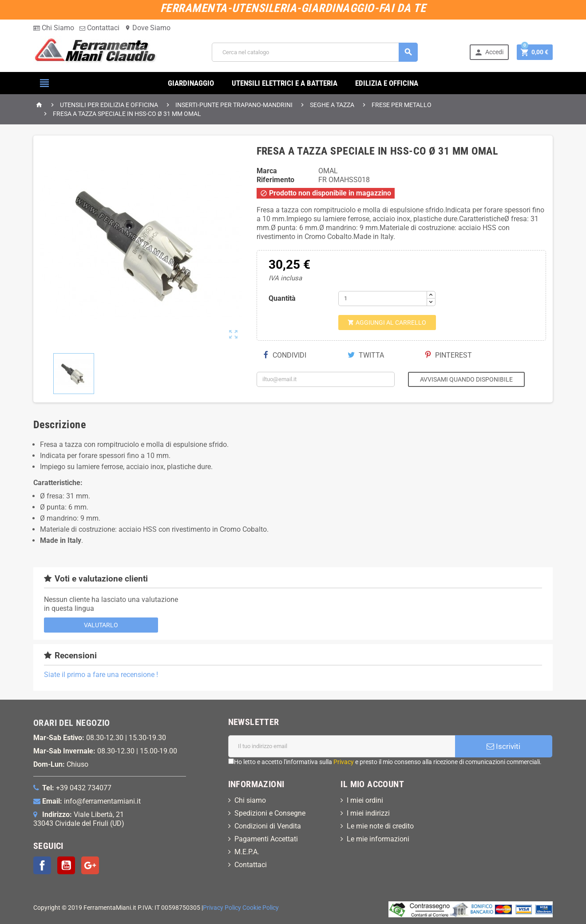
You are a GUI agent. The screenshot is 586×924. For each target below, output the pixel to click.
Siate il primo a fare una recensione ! (101, 675)
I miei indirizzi (368, 813)
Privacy (344, 762)
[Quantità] (383, 299)
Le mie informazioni (378, 839)
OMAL (328, 171)
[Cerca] (315, 52)
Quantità (282, 298)
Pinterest (449, 355)
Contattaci (99, 28)
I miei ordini (365, 800)
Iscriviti (503, 746)
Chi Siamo (54, 28)
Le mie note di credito (380, 826)
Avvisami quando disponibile (466, 379)
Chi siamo (250, 800)
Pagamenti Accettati (266, 839)
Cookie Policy (261, 908)
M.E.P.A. (247, 852)
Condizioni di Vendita (268, 826)
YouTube (66, 865)
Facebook (42, 865)
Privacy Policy (222, 908)
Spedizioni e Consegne (270, 813)
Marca (267, 171)
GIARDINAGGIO (191, 83)
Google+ (90, 865)
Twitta (366, 355)
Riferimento (275, 180)
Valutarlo (101, 625)
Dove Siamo (148, 28)
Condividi (285, 355)
